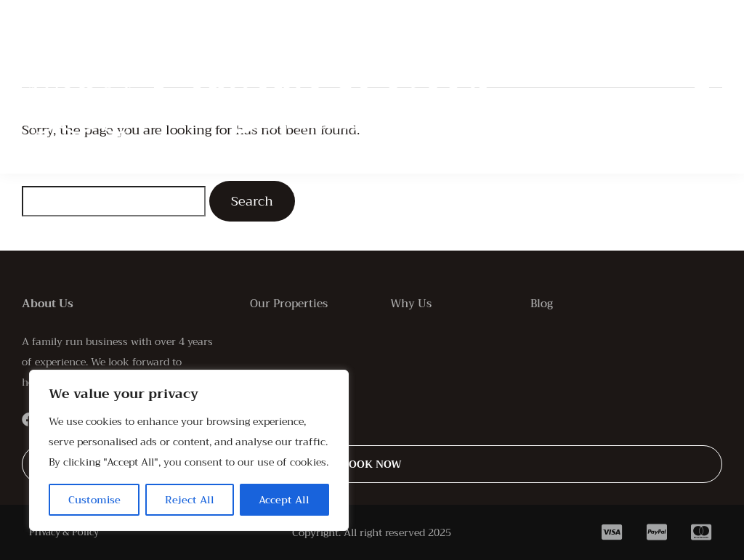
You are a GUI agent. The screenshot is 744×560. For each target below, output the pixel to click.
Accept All (284, 500)
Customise (94, 500)
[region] (189, 450)
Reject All (190, 500)
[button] (702, 87)
